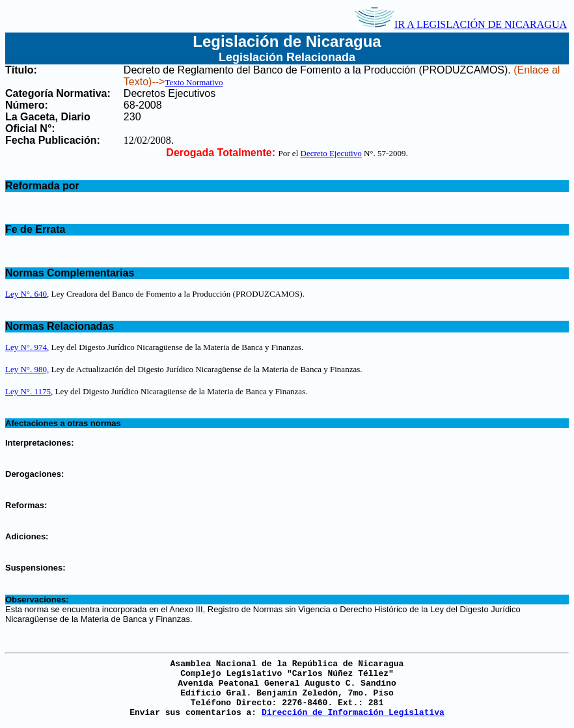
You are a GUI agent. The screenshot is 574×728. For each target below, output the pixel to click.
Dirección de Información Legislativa (353, 713)
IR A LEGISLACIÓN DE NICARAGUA (461, 24)
